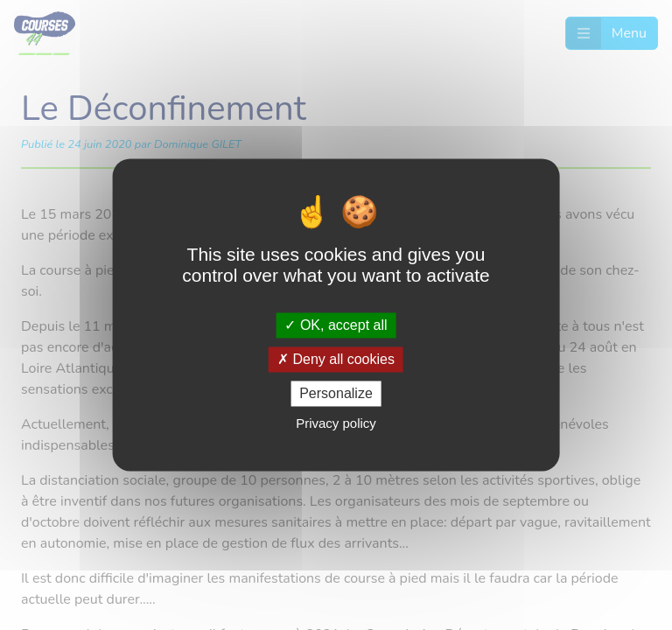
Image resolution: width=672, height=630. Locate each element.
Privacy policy (336, 424)
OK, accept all (336, 325)
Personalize (336, 393)
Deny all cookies (336, 359)
